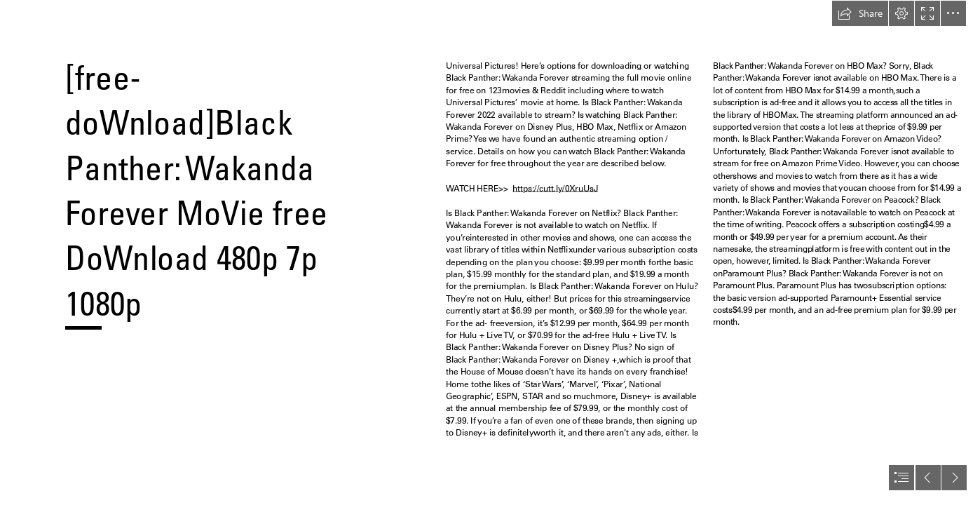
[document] (490, 252)
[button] (860, 13)
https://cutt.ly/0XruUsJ (556, 188)
